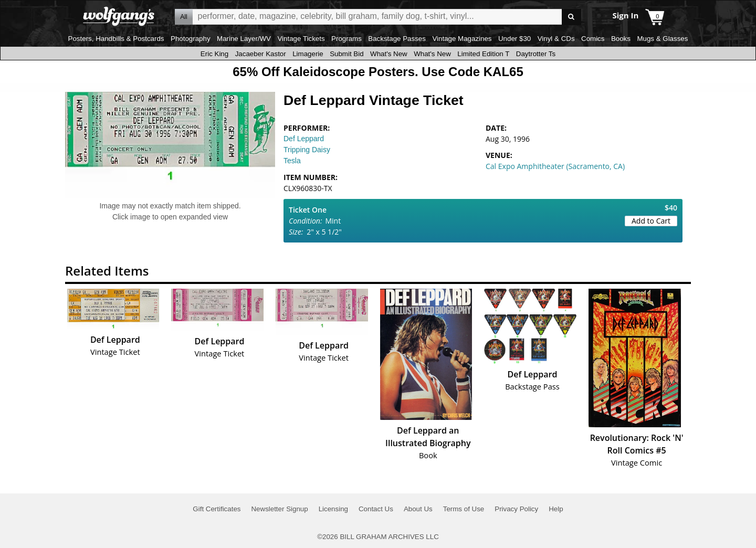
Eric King (214, 54)
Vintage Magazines (462, 39)
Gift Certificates (217, 509)
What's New (389, 54)
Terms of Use (464, 509)
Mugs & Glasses (662, 39)
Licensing (333, 509)
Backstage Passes (397, 39)
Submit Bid (346, 54)
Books (621, 39)
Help (556, 509)
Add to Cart (651, 221)
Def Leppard (304, 139)
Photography (191, 39)
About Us (418, 509)
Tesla (292, 161)
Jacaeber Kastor (261, 54)
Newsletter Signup (279, 509)
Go (571, 17)
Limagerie (308, 54)
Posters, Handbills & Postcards (116, 39)
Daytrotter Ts (536, 54)
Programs (346, 39)
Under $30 (514, 39)
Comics (593, 39)
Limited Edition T (483, 54)
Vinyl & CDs (556, 39)
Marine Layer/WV (244, 39)
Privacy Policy (516, 509)
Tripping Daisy (307, 150)
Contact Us (376, 509)
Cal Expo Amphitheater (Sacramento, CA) (555, 166)
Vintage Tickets (301, 39)
